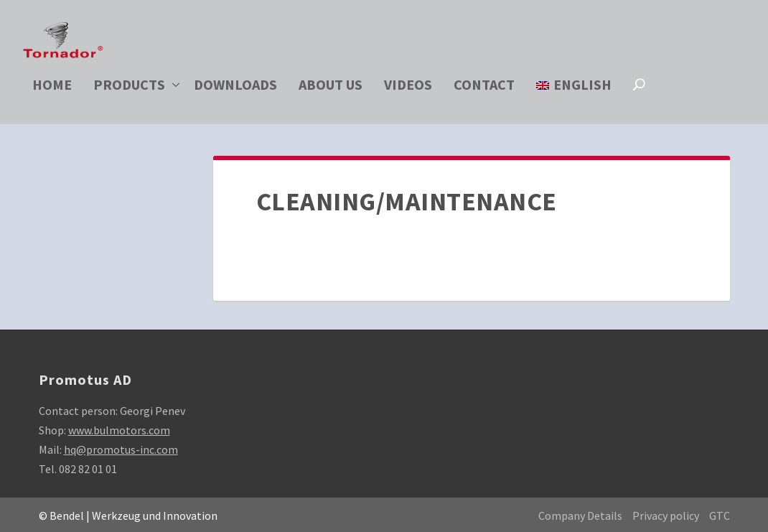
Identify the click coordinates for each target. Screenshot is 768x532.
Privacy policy (666, 515)
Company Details (580, 515)
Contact (484, 89)
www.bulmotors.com (119, 430)
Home (52, 89)
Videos (408, 89)
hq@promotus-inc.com (121, 449)
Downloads (235, 89)
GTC (720, 515)
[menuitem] (574, 104)
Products (129, 89)
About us (331, 89)
